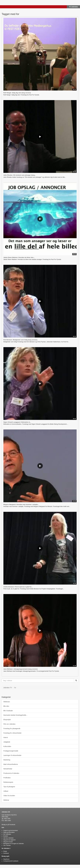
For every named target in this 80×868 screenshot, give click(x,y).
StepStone (6, 859)
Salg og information (9, 832)
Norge (5, 851)
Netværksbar (8, 769)
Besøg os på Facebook (8, 825)
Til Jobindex (73, 7)
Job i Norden (7, 845)
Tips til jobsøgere (9, 787)
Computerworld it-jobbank (11, 861)
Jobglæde (7, 742)
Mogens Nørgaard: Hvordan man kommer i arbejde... (21, 504)
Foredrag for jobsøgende (12, 729)
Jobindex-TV (8, 688)
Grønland (6, 853)
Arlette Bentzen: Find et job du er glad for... (18, 587)
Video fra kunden (9, 796)
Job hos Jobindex (8, 838)
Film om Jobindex (9, 724)
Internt (6, 737)
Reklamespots (8, 782)
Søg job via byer (8, 842)
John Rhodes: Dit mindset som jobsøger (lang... (20, 175)
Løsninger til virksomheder (12, 755)
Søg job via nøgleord (9, 840)
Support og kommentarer (11, 830)
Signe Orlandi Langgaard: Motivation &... (17, 422)
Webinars (7, 702)
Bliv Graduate (8, 711)
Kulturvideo (7, 746)
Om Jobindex (7, 834)
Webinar (6, 800)
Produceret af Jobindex (11, 773)
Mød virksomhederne (11, 764)
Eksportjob (7, 720)
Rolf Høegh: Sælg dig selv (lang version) (17, 93)
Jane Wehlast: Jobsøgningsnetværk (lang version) (20, 669)
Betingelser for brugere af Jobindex (14, 844)
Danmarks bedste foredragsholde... (15, 715)
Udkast (6, 791)
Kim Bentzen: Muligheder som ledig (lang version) (20, 340)
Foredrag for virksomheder (12, 733)
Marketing (7, 760)
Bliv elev (6, 706)
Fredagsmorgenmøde (11, 751)
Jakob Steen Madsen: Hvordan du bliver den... (19, 257)
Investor (6, 836)
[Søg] (76, 681)
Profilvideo (7, 778)
